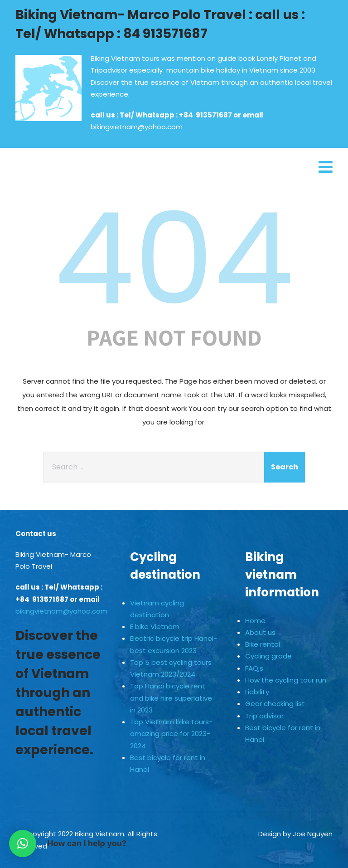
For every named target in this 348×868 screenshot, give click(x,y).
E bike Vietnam (155, 627)
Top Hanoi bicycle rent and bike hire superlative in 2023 (171, 698)
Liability (257, 692)
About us (260, 632)
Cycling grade (268, 656)
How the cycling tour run (286, 680)
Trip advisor (264, 716)
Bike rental (263, 644)
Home (255, 621)
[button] (23, 844)
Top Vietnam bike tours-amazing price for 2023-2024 (171, 734)
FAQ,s (254, 668)
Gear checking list (275, 704)
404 (174, 259)
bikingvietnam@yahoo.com (137, 127)
